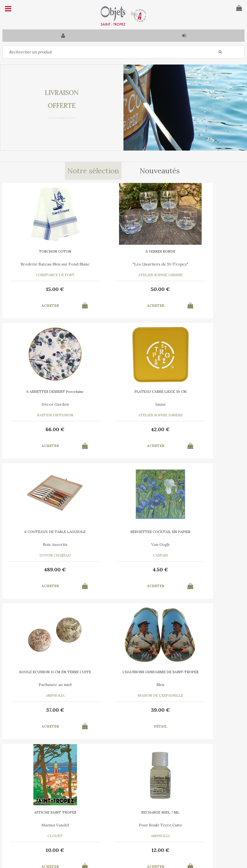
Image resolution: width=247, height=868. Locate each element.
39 (123, 569)
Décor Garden (204, 264)
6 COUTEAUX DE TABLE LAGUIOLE (123, 392)
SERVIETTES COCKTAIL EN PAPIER (204, 392)
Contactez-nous (20, 822)
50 (123, 289)
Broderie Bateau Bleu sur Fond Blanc (43, 266)
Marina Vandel (204, 544)
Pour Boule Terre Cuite (43, 685)
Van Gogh (204, 404)
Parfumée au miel (43, 544)
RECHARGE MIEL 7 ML (43, 672)
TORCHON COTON (43, 251)
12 (43, 710)
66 (204, 289)
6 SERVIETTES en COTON (123, 672)
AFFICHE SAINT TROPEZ (204, 532)
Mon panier (76, 822)
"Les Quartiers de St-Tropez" (123, 264)
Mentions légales (134, 797)
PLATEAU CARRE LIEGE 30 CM (43, 392)
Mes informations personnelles (92, 833)
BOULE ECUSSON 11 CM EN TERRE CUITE (43, 534)
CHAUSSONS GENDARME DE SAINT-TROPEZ (123, 534)
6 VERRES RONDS (123, 251)
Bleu (123, 544)
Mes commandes (20, 833)
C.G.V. (103, 797)
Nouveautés (160, 171)
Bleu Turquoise (204, 685)
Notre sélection (93, 171)
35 (123, 710)
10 (204, 569)
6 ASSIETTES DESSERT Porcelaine (204, 251)
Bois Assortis (123, 404)
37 (43, 569)
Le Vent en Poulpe (123, 685)
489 (123, 429)
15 (43, 289)
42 (43, 429)
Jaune (43, 404)
